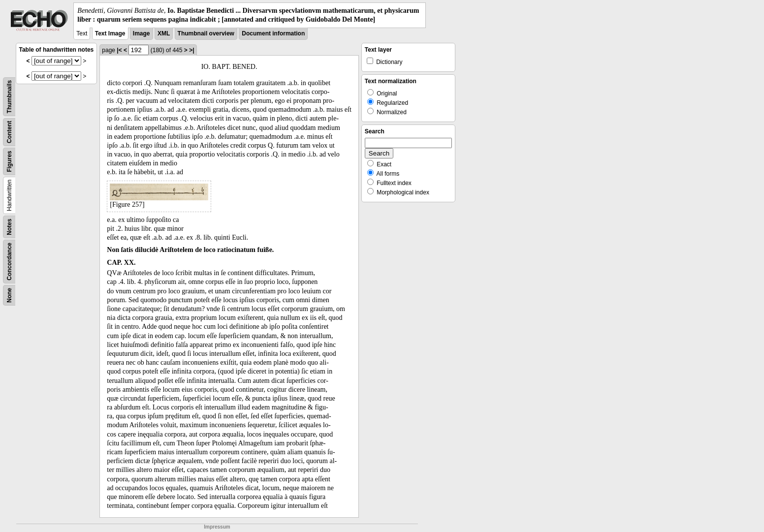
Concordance (9, 262)
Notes (9, 227)
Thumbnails (9, 97)
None (9, 295)
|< (119, 50)
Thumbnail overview (206, 33)
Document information (273, 33)
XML (164, 33)
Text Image (110, 33)
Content (9, 132)
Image (142, 33)
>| (191, 50)
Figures (9, 162)
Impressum (217, 527)
